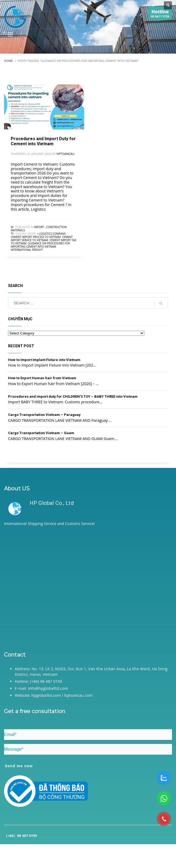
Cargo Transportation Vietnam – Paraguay (44, 415)
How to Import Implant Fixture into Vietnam (44, 360)
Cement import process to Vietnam (36, 237)
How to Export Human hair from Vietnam (42, 378)
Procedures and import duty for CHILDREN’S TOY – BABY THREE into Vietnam (73, 396)
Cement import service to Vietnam (42, 239)
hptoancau (65, 154)
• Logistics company (51, 234)
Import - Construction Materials (39, 229)
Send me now (19, 766)
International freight (27, 250)
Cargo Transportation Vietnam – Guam (41, 433)
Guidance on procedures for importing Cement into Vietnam (40, 245)
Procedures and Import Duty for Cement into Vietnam (43, 141)
